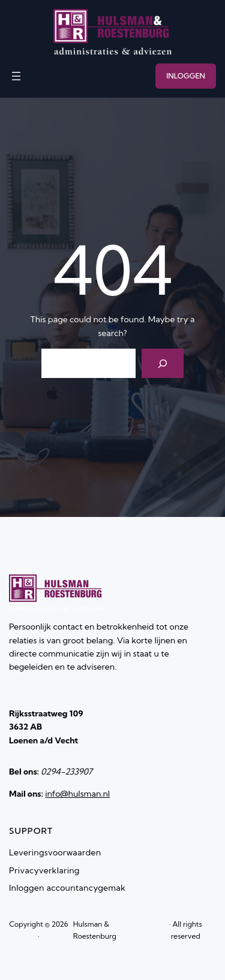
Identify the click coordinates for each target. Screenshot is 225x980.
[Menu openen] (16, 76)
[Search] (163, 363)
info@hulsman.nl (77, 794)
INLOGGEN (186, 76)
